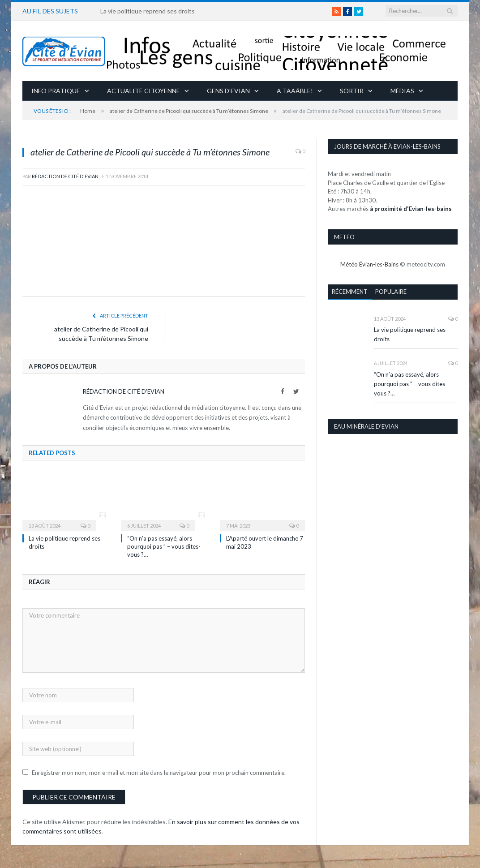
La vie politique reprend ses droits (148, 11)
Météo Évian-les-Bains (369, 264)
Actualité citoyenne (144, 91)
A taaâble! (295, 91)
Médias (402, 91)
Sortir (352, 91)
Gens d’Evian (228, 91)
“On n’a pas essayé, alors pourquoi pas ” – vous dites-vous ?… (164, 546)
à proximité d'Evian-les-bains (411, 209)
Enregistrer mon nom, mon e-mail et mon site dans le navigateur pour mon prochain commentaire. (159, 773)
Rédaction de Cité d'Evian (65, 176)
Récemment (350, 292)
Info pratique (56, 91)
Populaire (391, 292)
